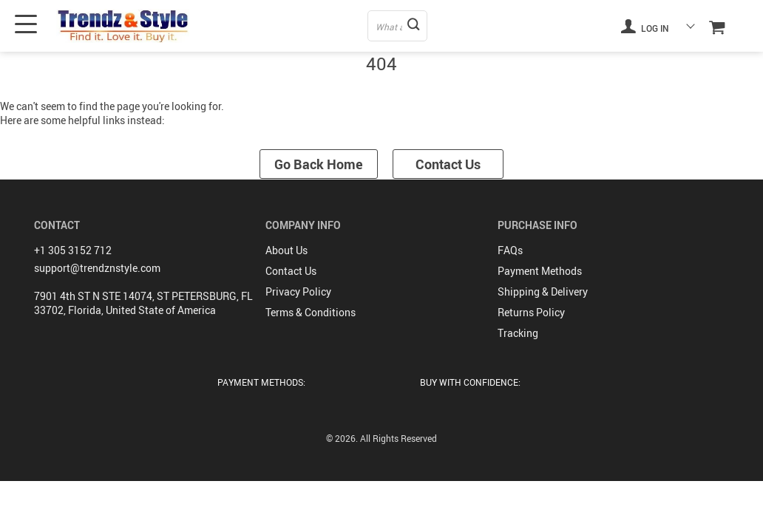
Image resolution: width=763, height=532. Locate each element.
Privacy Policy (298, 291)
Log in (645, 26)
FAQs (510, 250)
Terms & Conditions (311, 312)
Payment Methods (540, 271)
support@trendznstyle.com (97, 268)
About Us (286, 250)
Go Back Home (319, 164)
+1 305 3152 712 (73, 250)
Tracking (518, 333)
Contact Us (448, 164)
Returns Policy (531, 312)
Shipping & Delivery (543, 291)
